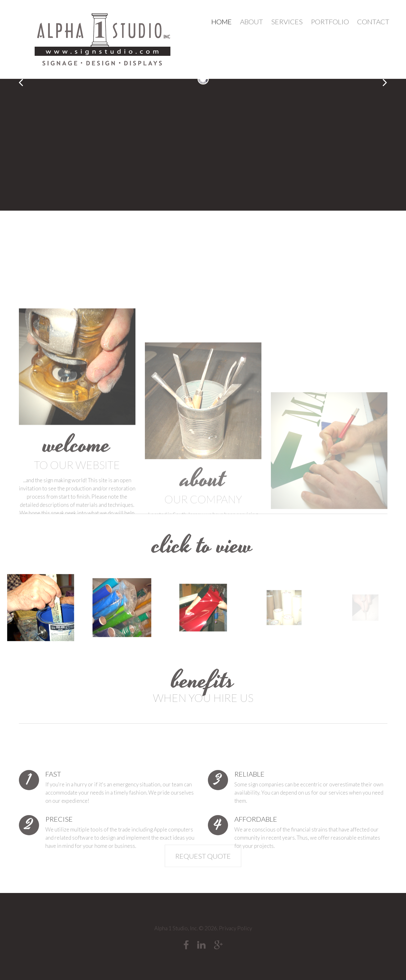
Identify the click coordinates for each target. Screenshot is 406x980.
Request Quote (203, 869)
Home (222, 22)
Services (287, 22)
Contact (373, 22)
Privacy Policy (235, 932)
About (252, 22)
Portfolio (330, 22)
